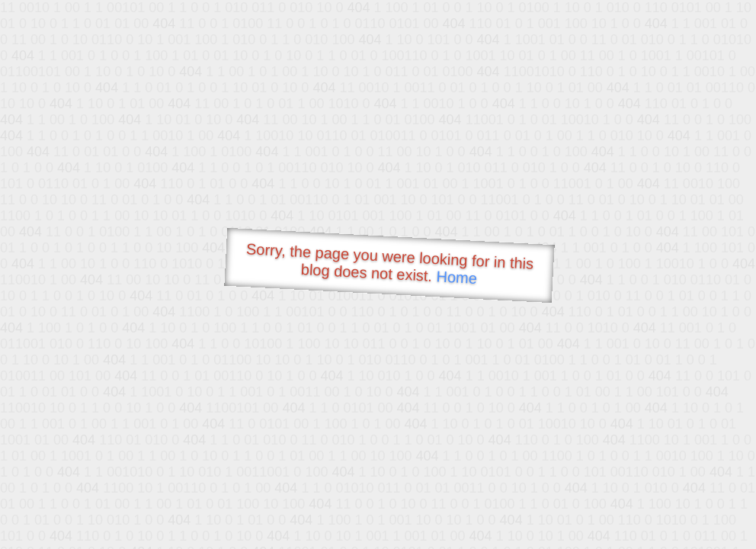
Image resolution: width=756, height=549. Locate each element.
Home (456, 277)
